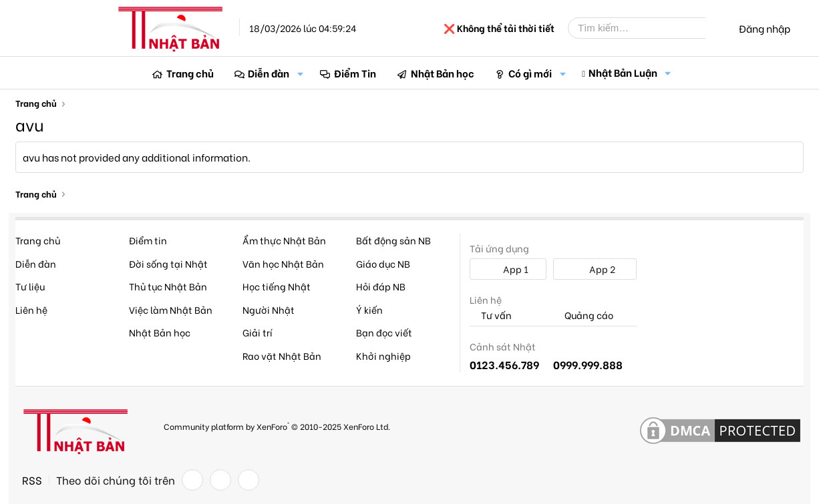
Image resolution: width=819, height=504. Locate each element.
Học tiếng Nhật (277, 286)
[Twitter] (220, 480)
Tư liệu (30, 286)
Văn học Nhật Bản (283, 263)
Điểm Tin (355, 73)
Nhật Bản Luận (623, 72)
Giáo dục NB (383, 263)
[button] (300, 73)
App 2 (595, 269)
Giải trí (258, 332)
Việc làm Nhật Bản (171, 309)
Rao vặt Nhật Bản (282, 355)
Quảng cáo (583, 315)
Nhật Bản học (443, 73)
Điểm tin (148, 240)
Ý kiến (369, 309)
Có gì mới (530, 73)
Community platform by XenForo (277, 426)
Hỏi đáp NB (381, 286)
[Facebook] (192, 480)
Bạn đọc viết (384, 332)
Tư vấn (491, 315)
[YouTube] (249, 480)
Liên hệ (31, 309)
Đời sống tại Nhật (168, 263)
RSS (32, 480)
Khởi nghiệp (383, 355)
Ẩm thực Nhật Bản (284, 240)
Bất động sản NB (393, 240)
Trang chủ (190, 73)
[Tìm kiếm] (647, 28)
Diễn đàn (269, 73)
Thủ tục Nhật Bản (168, 286)
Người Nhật (269, 309)
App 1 (508, 269)
